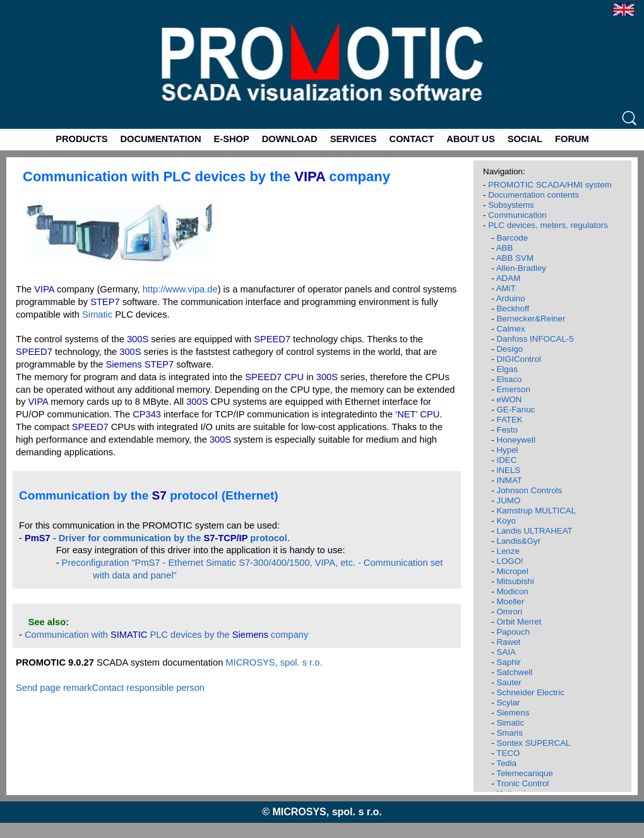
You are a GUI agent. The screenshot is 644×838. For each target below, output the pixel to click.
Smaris (509, 733)
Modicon (512, 591)
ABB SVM (515, 258)
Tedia (506, 763)
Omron (509, 612)
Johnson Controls (529, 490)
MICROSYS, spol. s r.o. (274, 662)
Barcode (512, 238)
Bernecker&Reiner (531, 319)
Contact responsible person (148, 688)
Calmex (510, 329)
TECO (508, 753)
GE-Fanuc (516, 410)
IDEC (506, 460)
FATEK (509, 420)
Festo (507, 430)
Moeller (510, 602)
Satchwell (514, 672)
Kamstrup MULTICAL (536, 511)
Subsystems (511, 205)
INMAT (509, 480)
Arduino (511, 298)
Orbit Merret (519, 622)
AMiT (506, 288)
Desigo (510, 349)
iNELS (508, 470)
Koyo (506, 521)
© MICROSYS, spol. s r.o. (322, 812)
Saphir (509, 662)
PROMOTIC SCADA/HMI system (550, 185)
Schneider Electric (530, 692)
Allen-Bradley (521, 268)
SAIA (506, 652)
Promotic (23, 4)
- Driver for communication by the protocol (156, 538)
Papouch (513, 632)
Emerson (513, 389)
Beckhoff (513, 308)
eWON (509, 399)
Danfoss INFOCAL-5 (535, 339)
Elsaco (509, 379)
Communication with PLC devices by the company (166, 635)
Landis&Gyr (518, 541)
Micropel (512, 571)
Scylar (508, 703)
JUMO (508, 500)
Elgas (507, 369)
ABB (505, 248)
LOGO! (510, 561)
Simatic (97, 314)
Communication (517, 215)
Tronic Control (522, 783)
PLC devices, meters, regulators (548, 225)
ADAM (509, 278)
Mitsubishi (515, 581)
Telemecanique (525, 773)
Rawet (508, 642)
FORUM (572, 139)
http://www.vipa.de (180, 289)
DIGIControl (518, 359)
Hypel (507, 450)
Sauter (509, 682)
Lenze (508, 551)
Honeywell (516, 440)
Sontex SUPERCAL (533, 743)
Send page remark (54, 688)
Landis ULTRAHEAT (534, 531)
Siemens (513, 713)
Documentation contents (534, 195)
